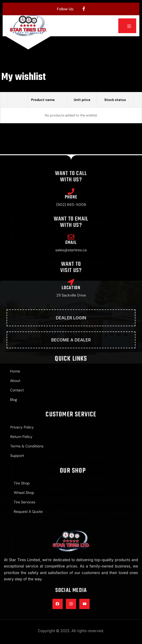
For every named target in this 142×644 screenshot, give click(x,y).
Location (71, 288)
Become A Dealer (71, 340)
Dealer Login (71, 318)
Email (71, 243)
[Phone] (71, 191)
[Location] (71, 282)
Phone (71, 197)
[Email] (71, 237)
